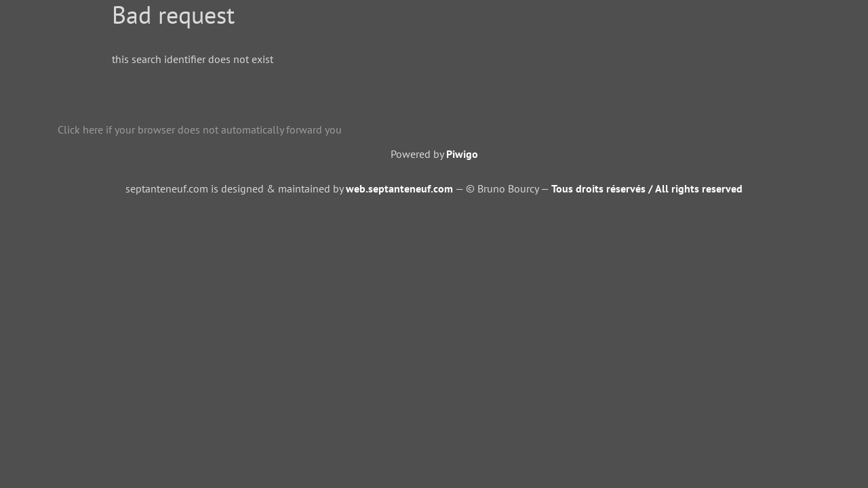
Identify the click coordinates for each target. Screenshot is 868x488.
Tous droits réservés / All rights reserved (647, 188)
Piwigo (462, 154)
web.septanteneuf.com (399, 188)
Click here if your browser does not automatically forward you (200, 129)
